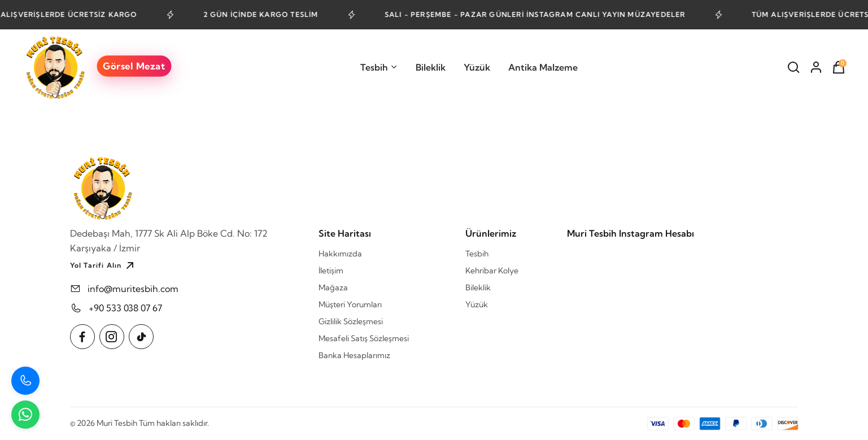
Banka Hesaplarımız (354, 355)
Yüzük (477, 67)
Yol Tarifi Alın (103, 265)
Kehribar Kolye (492, 271)
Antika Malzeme (543, 67)
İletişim (331, 271)
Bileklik (431, 67)
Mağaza (333, 287)
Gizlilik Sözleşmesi (351, 321)
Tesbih (379, 67)
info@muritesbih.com (133, 289)
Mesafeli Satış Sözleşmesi (364, 338)
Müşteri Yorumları (350, 304)
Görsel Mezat (134, 66)
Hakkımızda (340, 254)
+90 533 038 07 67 (125, 308)
